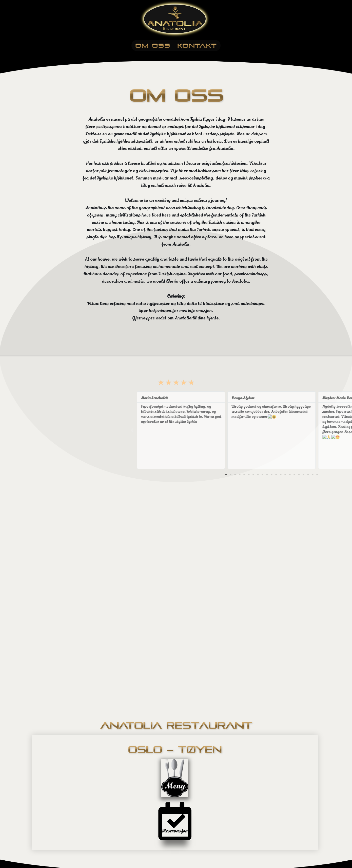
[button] (313, 475)
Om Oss (153, 46)
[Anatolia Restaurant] (176, 19)
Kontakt (197, 46)
